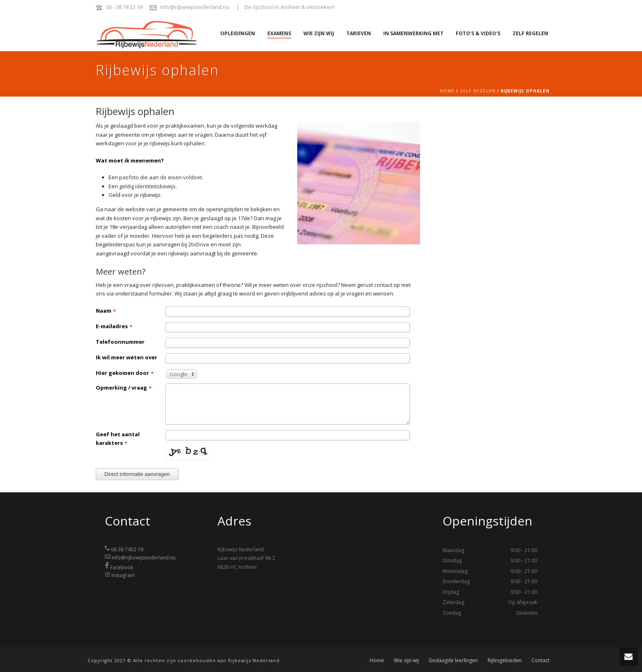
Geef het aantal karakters (118, 439)
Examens (279, 33)
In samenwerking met (413, 33)
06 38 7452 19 (127, 549)
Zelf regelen (530, 33)
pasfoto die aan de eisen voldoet (160, 177)
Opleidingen (238, 33)
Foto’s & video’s (478, 33)
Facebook (122, 567)
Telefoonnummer (120, 342)
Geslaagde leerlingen (453, 661)
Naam (106, 311)
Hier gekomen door (124, 373)
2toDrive (199, 244)
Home (447, 91)
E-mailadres (114, 326)
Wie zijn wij (319, 33)
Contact (540, 661)
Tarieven (359, 33)
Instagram (123, 575)
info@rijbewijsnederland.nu (195, 7)
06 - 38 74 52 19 (124, 7)
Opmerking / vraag (123, 388)
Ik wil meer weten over (127, 357)
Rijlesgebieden (505, 661)
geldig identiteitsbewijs (147, 186)
